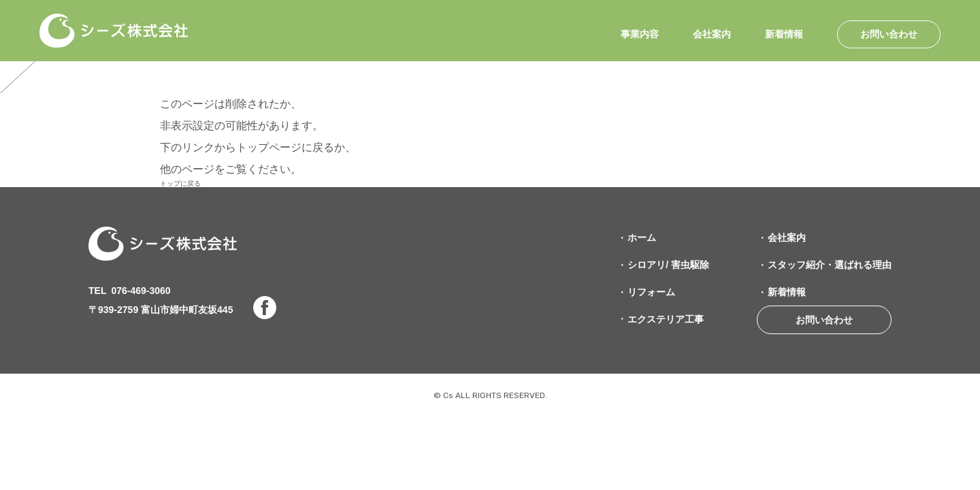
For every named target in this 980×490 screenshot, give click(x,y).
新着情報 (784, 34)
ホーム (642, 238)
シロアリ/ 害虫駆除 (668, 265)
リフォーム (651, 292)
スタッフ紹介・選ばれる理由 (830, 265)
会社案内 (712, 34)
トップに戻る (180, 183)
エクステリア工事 (666, 319)
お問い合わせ (889, 34)
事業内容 (640, 34)
